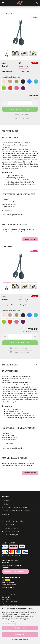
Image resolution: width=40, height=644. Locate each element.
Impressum (8, 501)
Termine (6, 514)
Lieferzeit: (5, 66)
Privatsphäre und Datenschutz (14, 521)
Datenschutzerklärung (9, 624)
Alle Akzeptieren (20, 628)
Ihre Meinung (30, 239)
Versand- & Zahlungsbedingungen (15, 507)
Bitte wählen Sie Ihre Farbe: (11, 77)
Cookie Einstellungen (11, 535)
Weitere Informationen (20, 640)
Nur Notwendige (20, 634)
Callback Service (9, 525)
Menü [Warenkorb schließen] (3, 3)
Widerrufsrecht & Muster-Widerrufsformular (19, 511)
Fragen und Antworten (11, 531)
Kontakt (6, 504)
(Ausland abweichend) (24, 68)
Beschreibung (10, 131)
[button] (5, 103)
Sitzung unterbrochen (11, 528)
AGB (5, 518)
